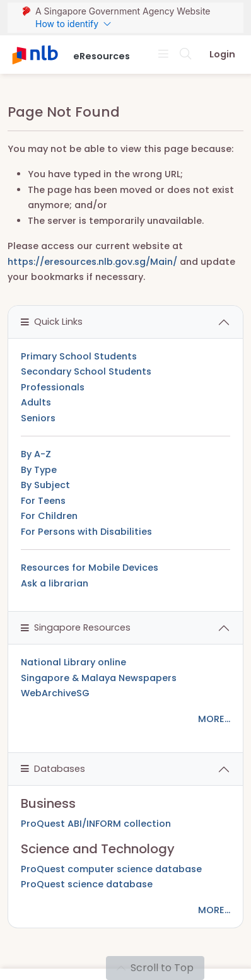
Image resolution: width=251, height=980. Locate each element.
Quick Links (52, 322)
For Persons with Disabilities (86, 532)
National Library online (73, 662)
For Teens (43, 501)
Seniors (38, 418)
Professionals (53, 387)
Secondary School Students (86, 371)
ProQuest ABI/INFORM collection (96, 824)
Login (222, 54)
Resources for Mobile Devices (90, 568)
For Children (49, 516)
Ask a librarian (55, 583)
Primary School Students (79, 356)
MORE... (214, 719)
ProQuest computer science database (111, 869)
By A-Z (36, 454)
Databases (53, 769)
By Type (39, 470)
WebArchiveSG (55, 693)
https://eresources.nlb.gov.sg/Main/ (92, 262)
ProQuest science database (87, 884)
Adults (36, 402)
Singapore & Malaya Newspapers (99, 678)
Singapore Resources (76, 627)
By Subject (45, 485)
